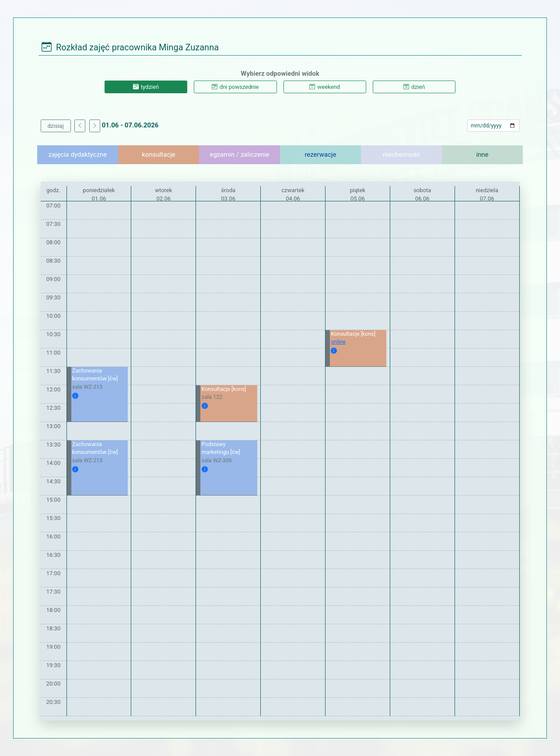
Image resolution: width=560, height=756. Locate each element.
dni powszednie (235, 87)
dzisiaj (56, 126)
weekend (324, 87)
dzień (414, 87)
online (338, 342)
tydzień (146, 87)
